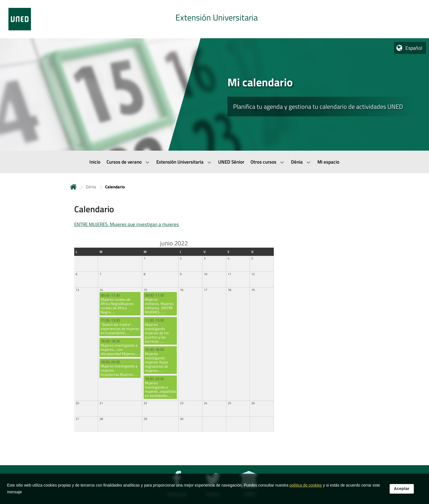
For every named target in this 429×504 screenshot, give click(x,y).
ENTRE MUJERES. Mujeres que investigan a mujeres (127, 224)
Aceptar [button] (402, 490)
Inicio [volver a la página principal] (73, 187)
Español (414, 48)
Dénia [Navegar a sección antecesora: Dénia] (91, 187)
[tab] (214, 19)
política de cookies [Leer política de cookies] (306, 487)
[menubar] (214, 162)
